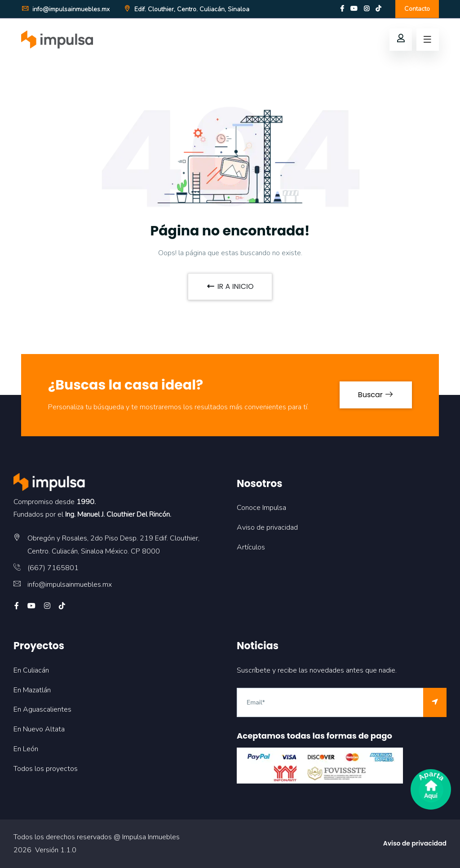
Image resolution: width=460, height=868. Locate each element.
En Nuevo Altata (39, 729)
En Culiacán (31, 670)
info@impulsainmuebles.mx (65, 9)
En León (26, 749)
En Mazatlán (32, 690)
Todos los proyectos (46, 769)
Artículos (251, 547)
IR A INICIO (230, 286)
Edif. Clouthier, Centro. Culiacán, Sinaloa (186, 9)
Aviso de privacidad (267, 527)
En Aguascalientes (42, 709)
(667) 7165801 (53, 568)
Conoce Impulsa (261, 508)
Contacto (417, 9)
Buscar (376, 395)
